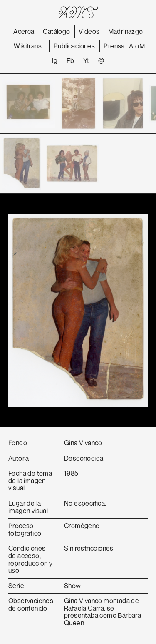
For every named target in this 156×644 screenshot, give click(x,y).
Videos (89, 31)
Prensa (114, 46)
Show (73, 586)
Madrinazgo (126, 31)
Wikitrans (28, 46)
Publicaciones (74, 46)
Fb (71, 60)
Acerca (24, 31)
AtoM (137, 46)
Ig (55, 60)
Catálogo (56, 31)
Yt (86, 60)
